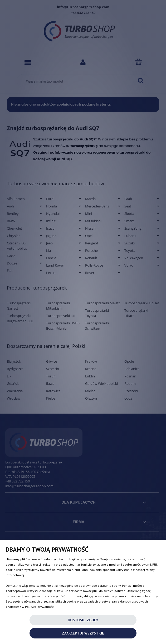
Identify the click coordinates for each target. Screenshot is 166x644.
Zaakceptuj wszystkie (83, 633)
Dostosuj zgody (83, 620)
